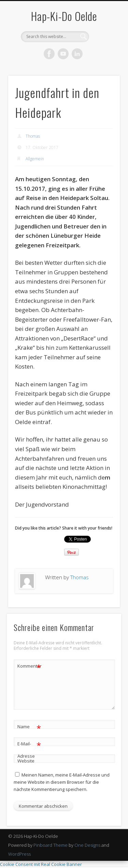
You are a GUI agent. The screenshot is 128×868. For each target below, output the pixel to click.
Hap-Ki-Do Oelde (64, 16)
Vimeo (63, 54)
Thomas (33, 136)
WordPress (19, 854)
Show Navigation (103, 61)
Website (26, 761)
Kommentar (29, 666)
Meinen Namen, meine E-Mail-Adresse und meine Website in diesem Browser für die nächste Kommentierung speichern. (62, 782)
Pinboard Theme (51, 845)
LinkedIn (77, 54)
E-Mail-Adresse (29, 748)
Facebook (49, 54)
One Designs (87, 845)
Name (29, 727)
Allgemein (35, 159)
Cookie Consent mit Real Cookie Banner (41, 864)
